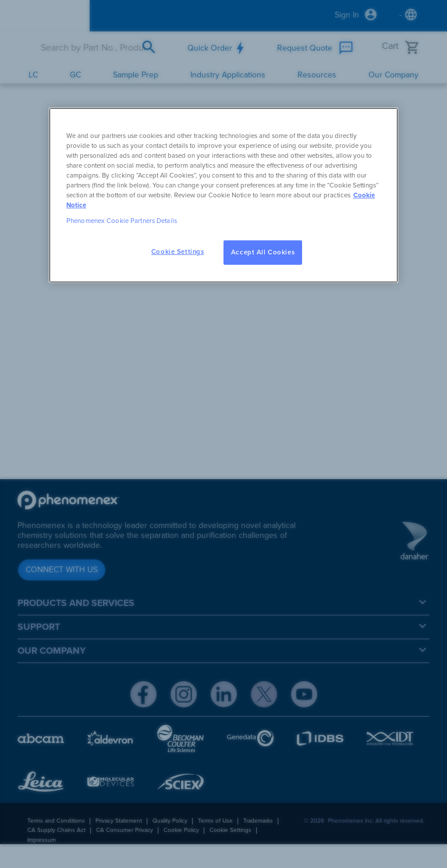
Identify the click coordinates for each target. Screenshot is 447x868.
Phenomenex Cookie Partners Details (122, 221)
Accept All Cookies (263, 252)
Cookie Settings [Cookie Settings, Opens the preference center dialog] (178, 252)
